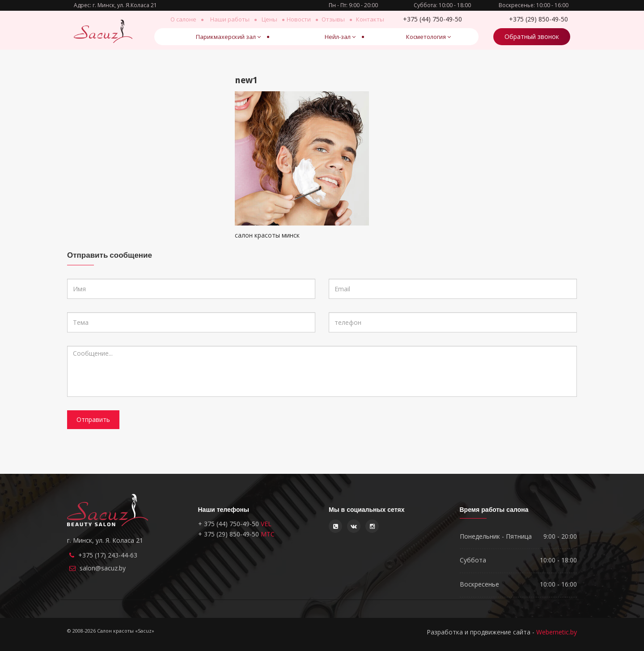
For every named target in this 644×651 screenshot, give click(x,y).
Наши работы (230, 19)
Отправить (93, 419)
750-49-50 (432, 19)
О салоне (183, 19)
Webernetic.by (557, 632)
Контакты (370, 19)
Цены (269, 19)
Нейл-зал (340, 37)
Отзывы (333, 19)
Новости (299, 19)
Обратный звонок (532, 36)
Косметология (428, 37)
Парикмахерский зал (228, 37)
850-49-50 (538, 19)
